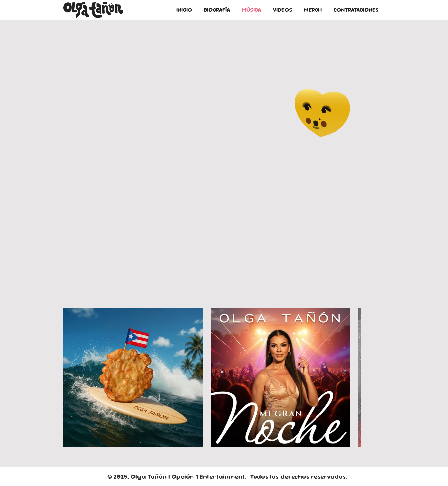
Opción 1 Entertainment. (211, 476)
